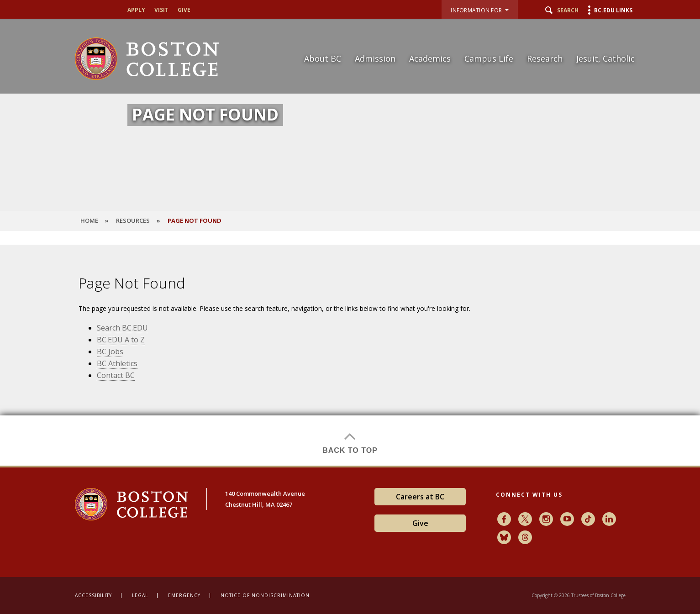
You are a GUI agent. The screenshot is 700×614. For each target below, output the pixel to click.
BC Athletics (117, 363)
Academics (430, 58)
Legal (140, 595)
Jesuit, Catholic (605, 58)
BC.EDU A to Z (121, 340)
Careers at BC (420, 497)
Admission (375, 58)
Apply (136, 10)
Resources (133, 220)
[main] (350, 355)
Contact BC (116, 375)
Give (184, 10)
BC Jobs (110, 352)
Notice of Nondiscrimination (265, 595)
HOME (89, 220)
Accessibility (93, 595)
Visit (161, 10)
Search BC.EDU (122, 328)
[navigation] (464, 42)
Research (545, 58)
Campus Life (489, 58)
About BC (323, 58)
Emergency (184, 595)
